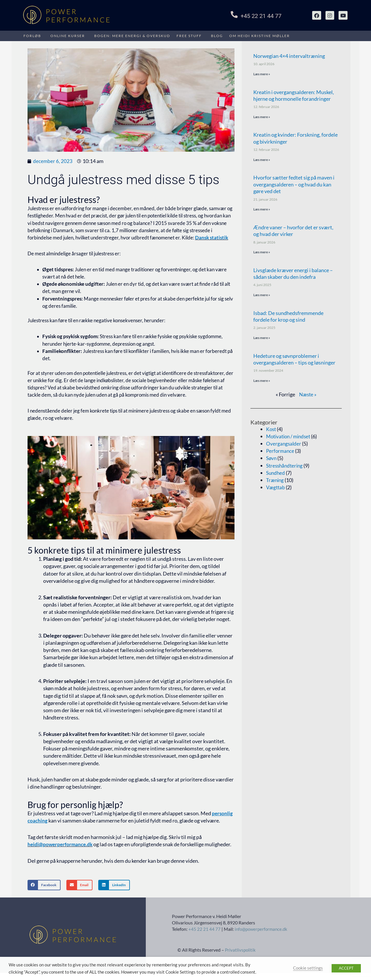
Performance (281, 452)
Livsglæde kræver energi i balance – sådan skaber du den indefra (293, 274)
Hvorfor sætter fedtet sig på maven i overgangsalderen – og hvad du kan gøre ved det (294, 185)
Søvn (272, 459)
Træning (276, 481)
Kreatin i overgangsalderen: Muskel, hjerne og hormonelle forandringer (294, 95)
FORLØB (32, 36)
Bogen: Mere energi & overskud (132, 36)
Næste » (308, 396)
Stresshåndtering (286, 467)
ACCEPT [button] (346, 968)
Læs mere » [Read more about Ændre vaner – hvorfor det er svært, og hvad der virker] (262, 253)
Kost (271, 431)
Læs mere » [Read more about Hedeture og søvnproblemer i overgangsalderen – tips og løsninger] (262, 382)
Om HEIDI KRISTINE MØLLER (260, 36)
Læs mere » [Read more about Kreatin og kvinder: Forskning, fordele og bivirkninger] (262, 160)
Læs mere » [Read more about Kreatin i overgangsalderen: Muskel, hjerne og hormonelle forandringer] (262, 117)
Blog (217, 36)
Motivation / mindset (290, 438)
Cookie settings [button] (308, 968)
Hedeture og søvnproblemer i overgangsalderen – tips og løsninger (294, 360)
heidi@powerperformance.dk (61, 844)
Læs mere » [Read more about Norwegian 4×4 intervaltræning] (262, 74)
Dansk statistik (212, 238)
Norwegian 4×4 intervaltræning (289, 56)
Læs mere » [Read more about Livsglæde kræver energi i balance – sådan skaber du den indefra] (262, 296)
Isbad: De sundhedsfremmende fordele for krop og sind (288, 317)
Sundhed (276, 474)
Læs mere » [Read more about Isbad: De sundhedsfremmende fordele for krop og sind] (262, 339)
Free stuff (189, 36)
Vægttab (276, 489)
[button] (44, 892)
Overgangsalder (284, 445)
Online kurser (68, 36)
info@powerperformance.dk (263, 936)
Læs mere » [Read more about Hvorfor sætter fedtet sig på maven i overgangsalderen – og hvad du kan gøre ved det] (262, 210)
